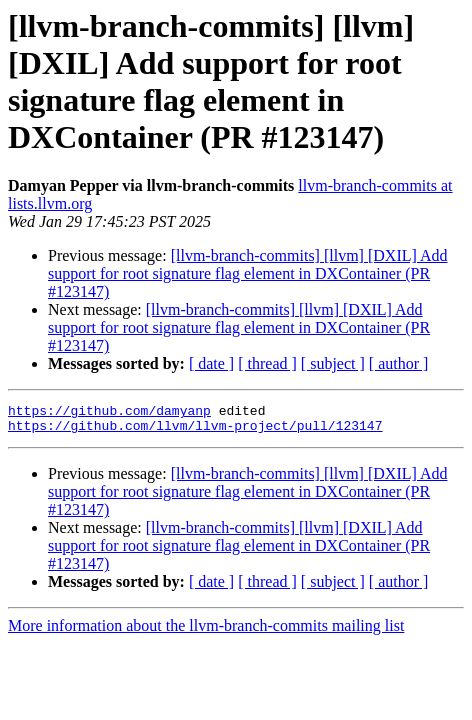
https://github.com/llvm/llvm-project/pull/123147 (195, 431)
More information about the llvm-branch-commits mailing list (206, 631)
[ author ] (399, 363)
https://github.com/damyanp (109, 413)
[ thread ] (267, 363)
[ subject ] (333, 363)
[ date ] (211, 363)
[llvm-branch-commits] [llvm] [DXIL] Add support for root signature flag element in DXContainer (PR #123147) (247, 273)
